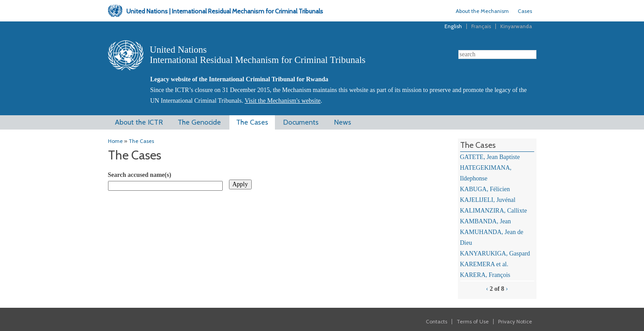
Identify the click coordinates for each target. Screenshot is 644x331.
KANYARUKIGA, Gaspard (495, 253)
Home (115, 141)
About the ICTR (139, 122)
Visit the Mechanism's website (283, 101)
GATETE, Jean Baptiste (490, 157)
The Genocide (199, 122)
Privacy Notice (515, 321)
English (453, 26)
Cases (525, 11)
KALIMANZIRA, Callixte (494, 211)
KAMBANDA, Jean (486, 221)
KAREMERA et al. (484, 264)
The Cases (252, 122)
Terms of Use (473, 321)
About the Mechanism (482, 11)
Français (481, 26)
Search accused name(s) (140, 175)
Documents (301, 122)
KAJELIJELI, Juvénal (488, 200)
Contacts (436, 321)
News (343, 122)
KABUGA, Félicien (485, 189)
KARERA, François (485, 275)
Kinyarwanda (516, 26)
